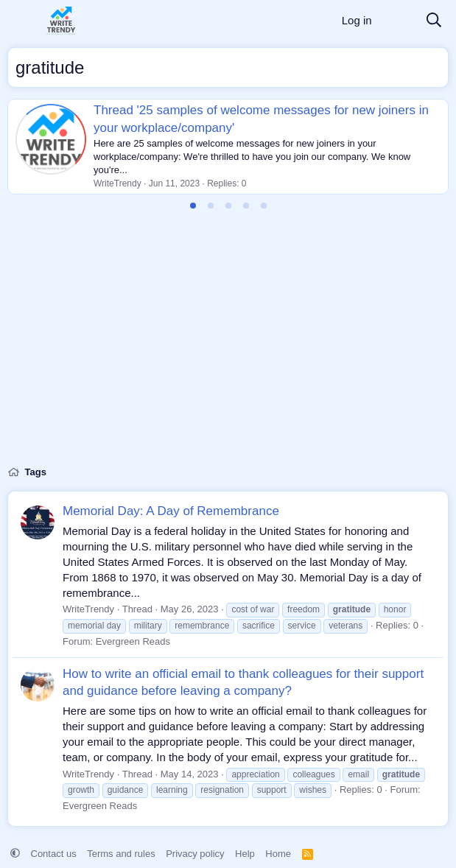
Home (278, 854)
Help (245, 854)
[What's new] (399, 21)
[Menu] (20, 21)
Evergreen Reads (133, 641)
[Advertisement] (228, 346)
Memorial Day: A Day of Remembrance (171, 511)
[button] (15, 854)
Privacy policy (195, 854)
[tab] (193, 206)
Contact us (54, 854)
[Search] (434, 21)
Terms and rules (121, 854)
